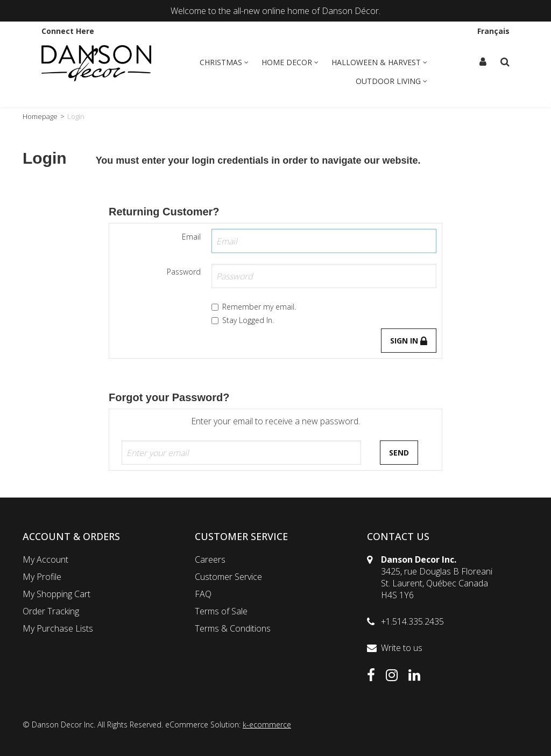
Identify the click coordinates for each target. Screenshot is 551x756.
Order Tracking (51, 611)
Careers (210, 559)
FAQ (203, 594)
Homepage (40, 116)
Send (399, 453)
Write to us (402, 648)
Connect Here (68, 31)
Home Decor (290, 62)
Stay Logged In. (243, 320)
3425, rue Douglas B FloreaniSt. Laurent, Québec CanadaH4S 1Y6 (437, 583)
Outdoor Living (391, 81)
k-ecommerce (267, 724)
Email (191, 237)
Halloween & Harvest (379, 62)
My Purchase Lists (58, 628)
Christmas (224, 62)
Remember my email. (254, 307)
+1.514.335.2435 (412, 621)
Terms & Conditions (233, 628)
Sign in (409, 341)
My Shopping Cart (56, 594)
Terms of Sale (221, 611)
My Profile (42, 577)
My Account (45, 559)
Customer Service (228, 577)
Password (184, 272)
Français (493, 31)
